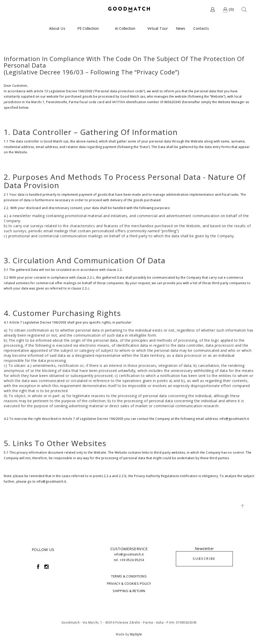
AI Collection (125, 28)
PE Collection (88, 28)
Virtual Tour (158, 28)
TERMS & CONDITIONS (129, 576)
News (181, 28)
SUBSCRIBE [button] (204, 559)
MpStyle (136, 634)
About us (57, 28)
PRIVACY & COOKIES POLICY (129, 583)
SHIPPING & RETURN (129, 591)
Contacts (201, 28)
